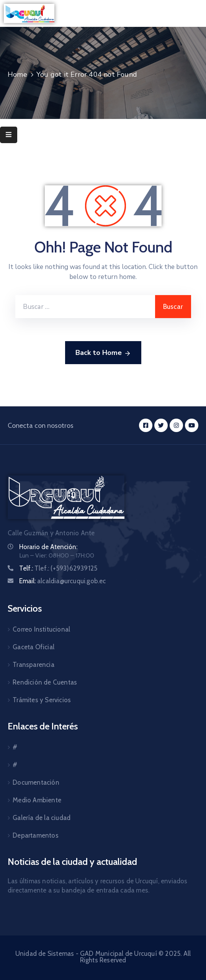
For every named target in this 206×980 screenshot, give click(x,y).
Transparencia (34, 665)
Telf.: (58, 568)
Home (17, 74)
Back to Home (103, 353)
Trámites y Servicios (42, 700)
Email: (63, 581)
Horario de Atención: (48, 547)
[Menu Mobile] (9, 135)
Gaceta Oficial (34, 647)
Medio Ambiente (37, 800)
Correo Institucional (41, 629)
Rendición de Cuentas (45, 682)
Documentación (36, 782)
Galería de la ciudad (42, 818)
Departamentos (36, 835)
